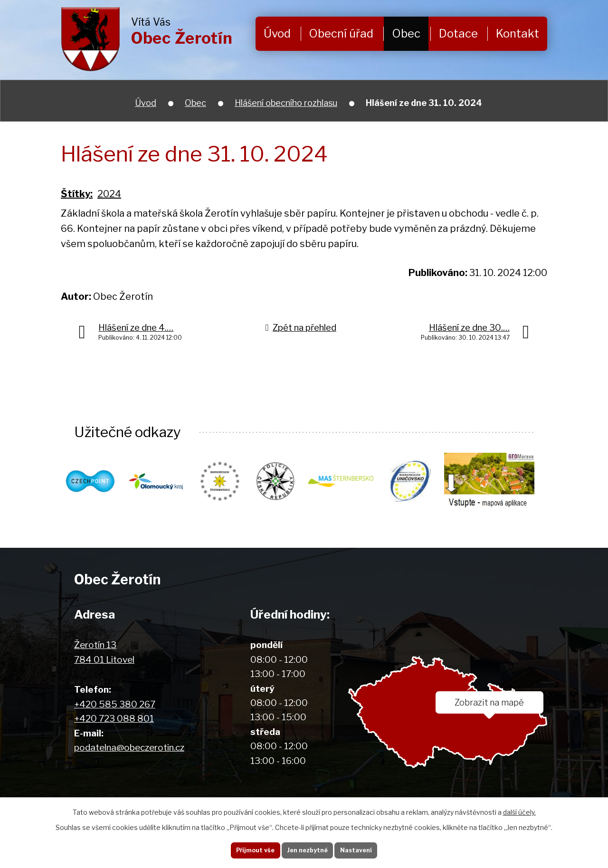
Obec (406, 33)
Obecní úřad (341, 33)
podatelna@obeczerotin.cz (129, 748)
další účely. (519, 809)
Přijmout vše (247, 849)
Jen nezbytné (308, 849)
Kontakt (518, 33)
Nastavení (365, 849)
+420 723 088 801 (114, 719)
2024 (109, 194)
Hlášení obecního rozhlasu (286, 103)
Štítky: (77, 194)
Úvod (277, 33)
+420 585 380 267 (115, 704)
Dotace (458, 33)
